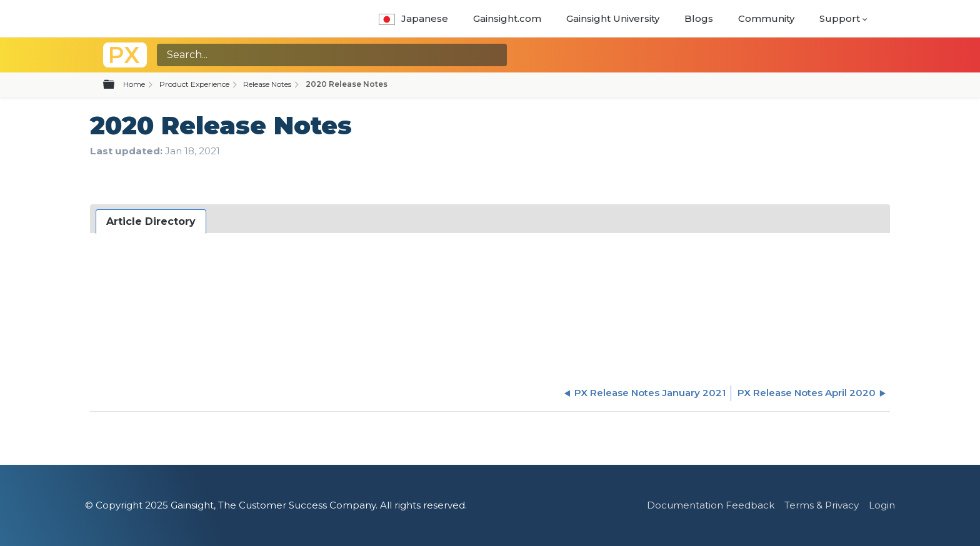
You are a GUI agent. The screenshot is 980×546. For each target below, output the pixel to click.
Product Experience (194, 84)
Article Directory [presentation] (151, 221)
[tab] (151, 222)
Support (840, 18)
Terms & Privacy (822, 505)
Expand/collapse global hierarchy (116, 85)
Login (882, 505)
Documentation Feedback (711, 505)
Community (766, 18)
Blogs (699, 18)
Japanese (413, 18)
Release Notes (267, 84)
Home (134, 84)
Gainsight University (613, 18)
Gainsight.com (507, 18)
